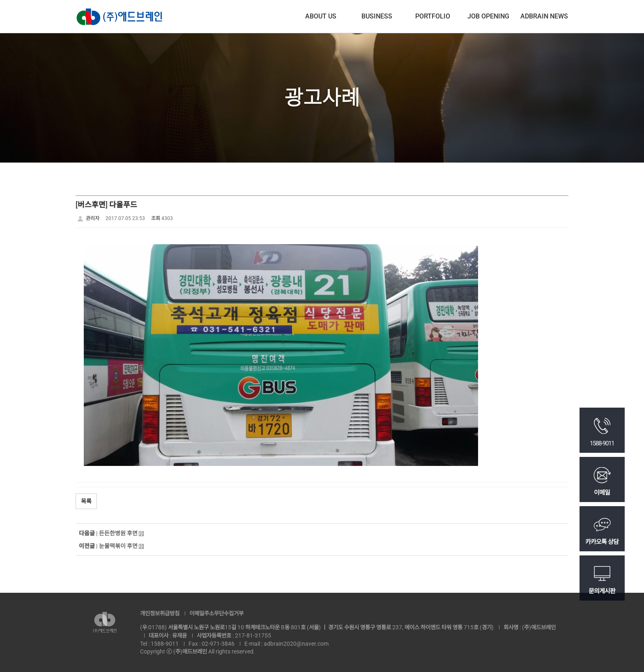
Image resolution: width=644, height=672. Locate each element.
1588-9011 (165, 644)
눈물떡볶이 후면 (118, 546)
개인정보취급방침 (160, 613)
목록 (86, 501)
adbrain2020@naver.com (296, 644)
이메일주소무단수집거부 (216, 613)
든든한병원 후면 (118, 533)
